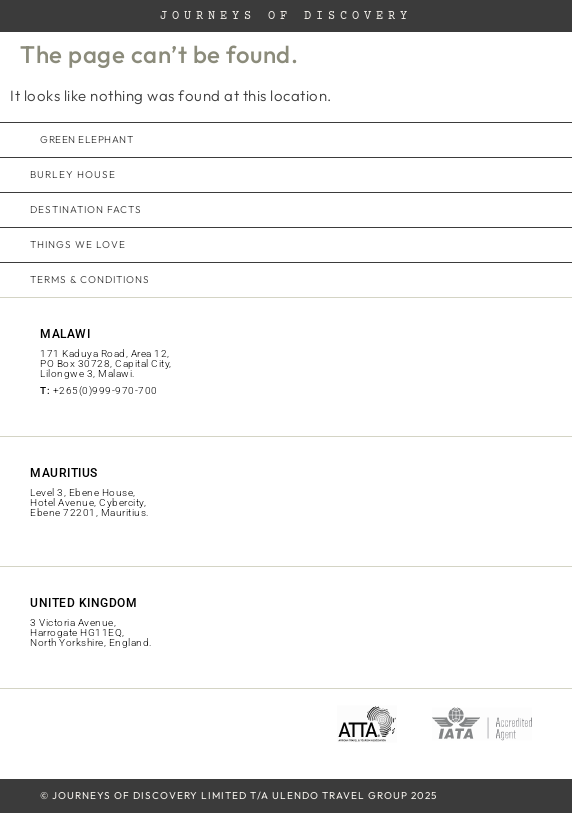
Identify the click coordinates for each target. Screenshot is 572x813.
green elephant (86, 139)
